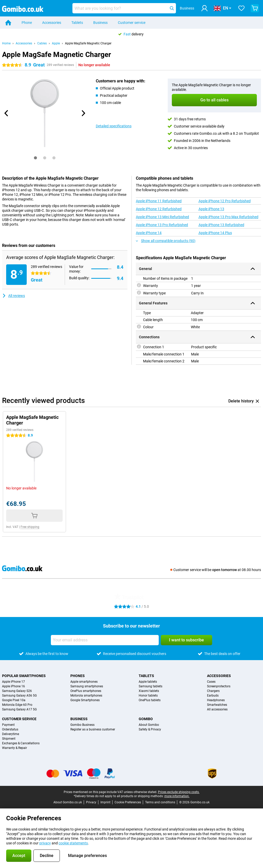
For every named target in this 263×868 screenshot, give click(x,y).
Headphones (216, 700)
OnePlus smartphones (86, 691)
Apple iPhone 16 (13, 686)
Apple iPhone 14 (149, 233)
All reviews (13, 296)
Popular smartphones (24, 676)
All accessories (217, 709)
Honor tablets (148, 696)
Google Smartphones (85, 700)
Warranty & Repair (15, 748)
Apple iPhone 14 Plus (215, 233)
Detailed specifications (114, 126)
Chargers (213, 691)
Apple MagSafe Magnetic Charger (88, 43)
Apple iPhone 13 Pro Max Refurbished (228, 217)
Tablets (77, 23)
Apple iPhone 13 (211, 209)
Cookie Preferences (128, 802)
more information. (177, 796)
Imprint (105, 802)
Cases (211, 682)
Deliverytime (11, 734)
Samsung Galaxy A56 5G (19, 696)
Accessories (52, 23)
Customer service (132, 23)
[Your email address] (105, 640)
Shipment (9, 739)
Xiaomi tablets (149, 691)
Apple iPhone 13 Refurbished (221, 225)
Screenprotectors (219, 686)
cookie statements (73, 843)
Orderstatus (10, 729)
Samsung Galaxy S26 (17, 691)
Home (6, 43)
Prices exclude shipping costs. (179, 792)
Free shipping (30, 527)
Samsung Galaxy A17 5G (19, 709)
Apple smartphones (84, 682)
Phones (78, 676)
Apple (56, 43)
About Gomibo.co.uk (68, 802)
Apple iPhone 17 (13, 682)
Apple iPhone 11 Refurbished (159, 201)
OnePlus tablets (150, 700)
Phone (27, 23)
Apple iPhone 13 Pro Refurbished (162, 225)
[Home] (8, 23)
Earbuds (213, 696)
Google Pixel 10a (14, 700)
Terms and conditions (160, 802)
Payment (8, 725)
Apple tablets (148, 682)
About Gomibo (149, 725)
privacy (45, 843)
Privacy (91, 802)
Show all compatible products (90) (166, 241)
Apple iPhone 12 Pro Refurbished (225, 201)
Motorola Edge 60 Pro (17, 705)
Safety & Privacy (150, 729)
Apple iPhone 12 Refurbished (159, 209)
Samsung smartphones (87, 686)
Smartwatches (217, 705)
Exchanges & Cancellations (21, 743)
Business (100, 23)
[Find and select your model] (124, 8)
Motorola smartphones (86, 696)
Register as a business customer (93, 729)
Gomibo (146, 719)
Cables (42, 43)
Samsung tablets (151, 686)
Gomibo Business (82, 725)
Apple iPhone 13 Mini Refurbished (162, 217)
